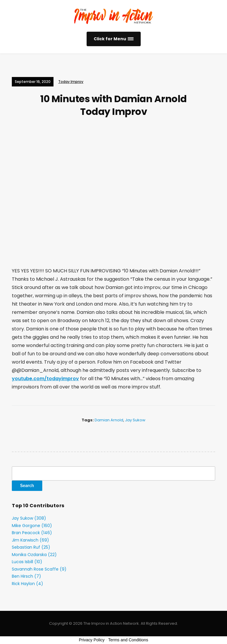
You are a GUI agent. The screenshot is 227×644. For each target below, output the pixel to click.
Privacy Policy (92, 640)
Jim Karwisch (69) (30, 540)
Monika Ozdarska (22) (34, 555)
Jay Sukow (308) (29, 518)
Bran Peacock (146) (32, 533)
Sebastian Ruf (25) (31, 547)
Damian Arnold (109, 420)
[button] (114, 39)
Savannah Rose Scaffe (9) (39, 569)
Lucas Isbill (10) (27, 562)
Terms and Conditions (128, 640)
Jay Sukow (135, 420)
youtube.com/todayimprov (45, 379)
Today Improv (71, 82)
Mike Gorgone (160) (32, 526)
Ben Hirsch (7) (26, 576)
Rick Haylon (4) (27, 584)
